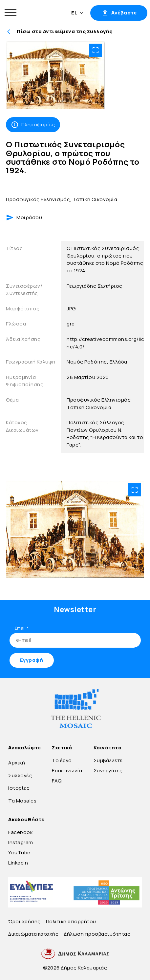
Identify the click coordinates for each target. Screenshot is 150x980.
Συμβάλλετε (108, 760)
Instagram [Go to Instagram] (21, 842)
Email (22, 628)
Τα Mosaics (22, 801)
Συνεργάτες (108, 771)
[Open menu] (11, 12)
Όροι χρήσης (24, 921)
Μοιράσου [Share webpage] (24, 218)
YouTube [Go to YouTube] (19, 853)
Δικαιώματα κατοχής (33, 934)
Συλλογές (20, 775)
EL (77, 13)
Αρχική (17, 763)
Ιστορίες (19, 788)
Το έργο (62, 760)
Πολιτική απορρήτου (71, 921)
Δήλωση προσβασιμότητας (97, 934)
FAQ (57, 781)
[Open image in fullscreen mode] (96, 50)
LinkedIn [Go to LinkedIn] (18, 863)
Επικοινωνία (67, 771)
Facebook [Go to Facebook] (20, 832)
